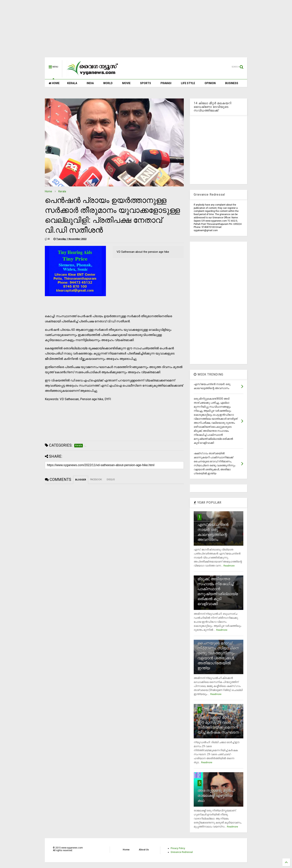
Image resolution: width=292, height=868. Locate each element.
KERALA (72, 83)
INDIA (90, 83)
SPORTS (146, 83)
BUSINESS (232, 83)
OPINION (210, 83)
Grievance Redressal (182, 852)
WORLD (108, 83)
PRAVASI (166, 83)
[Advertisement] (146, 31)
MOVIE (126, 83)
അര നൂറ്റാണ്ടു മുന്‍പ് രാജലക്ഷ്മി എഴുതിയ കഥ (216, 796)
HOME (54, 83)
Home (48, 191)
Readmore (229, 566)
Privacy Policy (178, 848)
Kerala (62, 191)
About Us (144, 850)
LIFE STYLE (188, 83)
